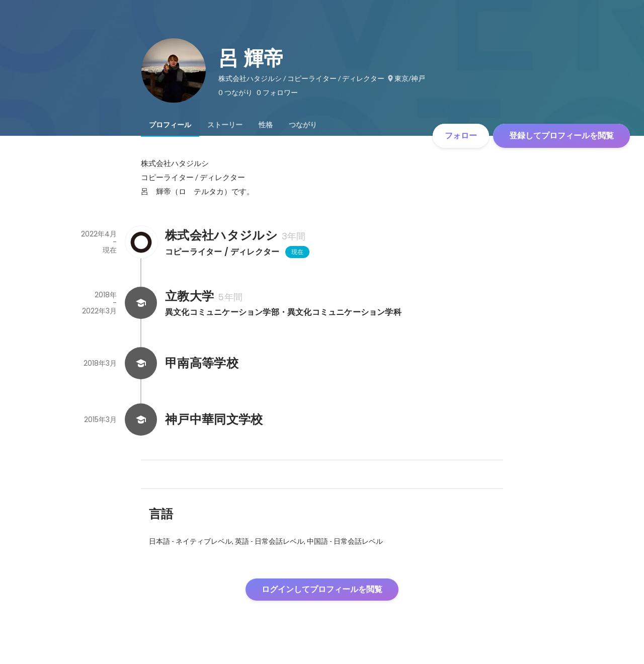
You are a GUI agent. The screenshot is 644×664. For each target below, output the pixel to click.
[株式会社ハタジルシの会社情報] (141, 242)
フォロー (461, 136)
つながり (303, 125)
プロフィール (170, 125)
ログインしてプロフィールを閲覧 (322, 589)
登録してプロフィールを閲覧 (561, 136)
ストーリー (225, 125)
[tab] (170, 125)
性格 (266, 125)
